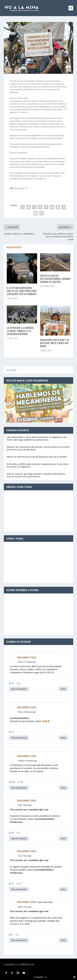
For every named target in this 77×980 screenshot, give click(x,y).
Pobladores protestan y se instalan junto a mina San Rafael (55, 343)
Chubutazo (17, 822)
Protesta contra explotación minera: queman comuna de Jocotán (55, 279)
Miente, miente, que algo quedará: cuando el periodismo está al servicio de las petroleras (36, 475)
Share (63, 689)
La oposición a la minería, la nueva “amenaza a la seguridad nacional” (20, 331)
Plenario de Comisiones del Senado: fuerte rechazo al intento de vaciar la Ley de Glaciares (38, 448)
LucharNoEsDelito (20, 718)
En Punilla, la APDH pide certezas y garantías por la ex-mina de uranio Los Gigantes (38, 465)
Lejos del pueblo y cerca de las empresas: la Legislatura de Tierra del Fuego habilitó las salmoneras (37, 438)
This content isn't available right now (29, 810)
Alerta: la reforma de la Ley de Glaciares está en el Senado (37, 457)
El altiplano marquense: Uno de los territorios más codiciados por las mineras (22, 291)
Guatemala (46, 52)
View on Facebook (19, 689)
